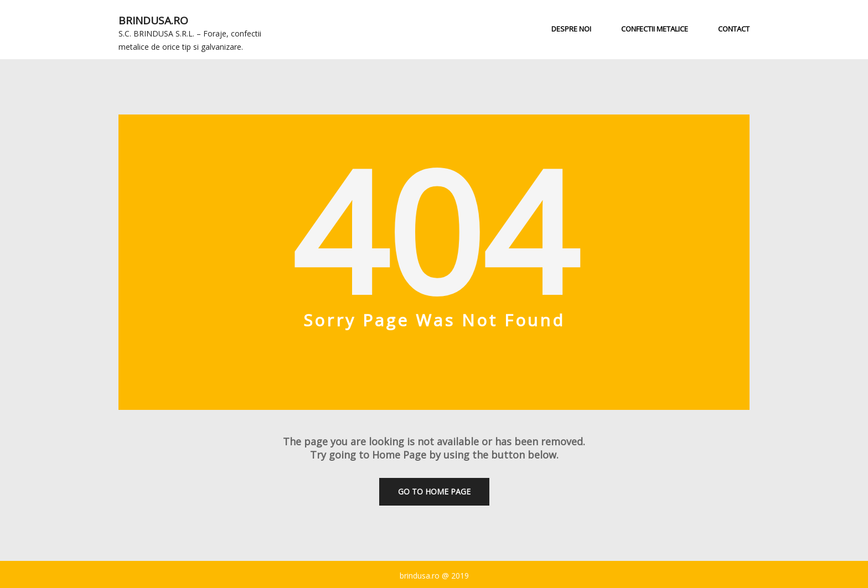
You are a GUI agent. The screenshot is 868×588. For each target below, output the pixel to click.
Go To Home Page (434, 491)
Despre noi (571, 29)
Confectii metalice (655, 29)
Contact (734, 29)
